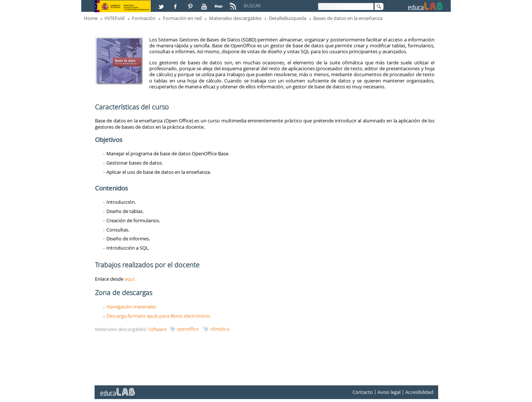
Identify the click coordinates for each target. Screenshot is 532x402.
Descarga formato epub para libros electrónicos (158, 316)
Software (157, 329)
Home (91, 18)
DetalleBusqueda (288, 18)
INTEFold (115, 18)
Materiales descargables (235, 18)
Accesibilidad (419, 392)
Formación (144, 18)
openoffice (188, 329)
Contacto (363, 392)
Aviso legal (389, 392)
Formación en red (182, 18)
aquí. (130, 279)
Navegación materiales (131, 307)
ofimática (220, 329)
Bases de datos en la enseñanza (348, 18)
